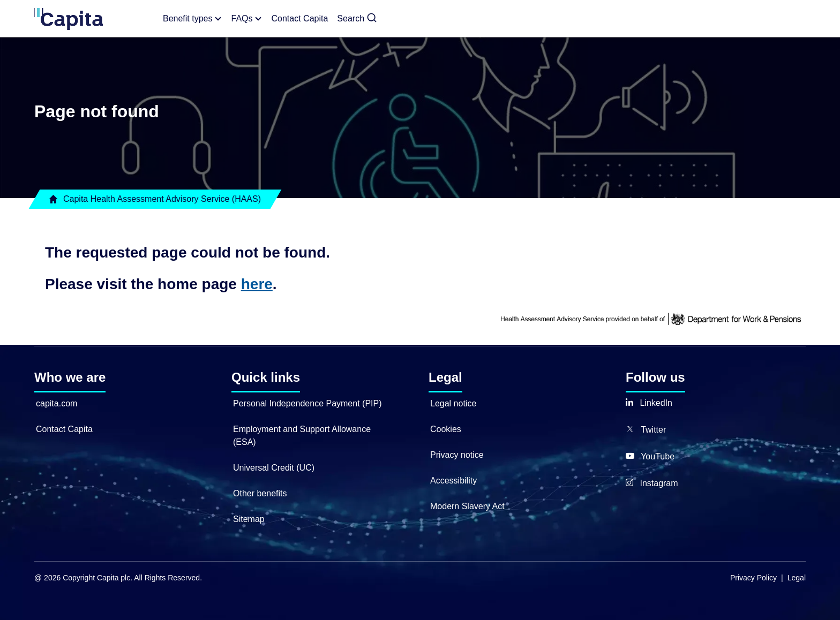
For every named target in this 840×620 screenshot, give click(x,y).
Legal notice (453, 403)
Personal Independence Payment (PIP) (307, 403)
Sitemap (249, 519)
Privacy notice (457, 455)
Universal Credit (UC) (274, 468)
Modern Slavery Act (467, 506)
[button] (357, 19)
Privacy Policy (753, 578)
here (257, 284)
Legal (797, 578)
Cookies (446, 429)
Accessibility (453, 481)
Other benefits (260, 493)
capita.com (57, 403)
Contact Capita (64, 429)
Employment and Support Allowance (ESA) (302, 436)
